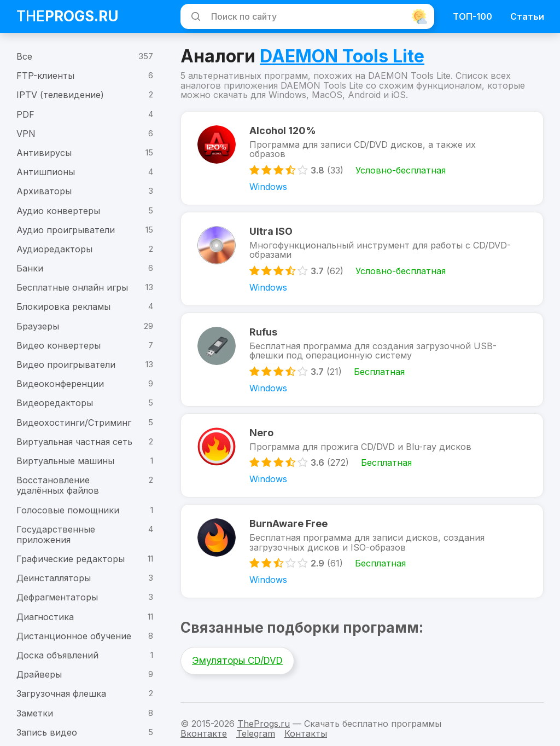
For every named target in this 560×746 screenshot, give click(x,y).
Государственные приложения (56, 534)
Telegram (256, 733)
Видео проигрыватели (66, 365)
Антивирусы (44, 153)
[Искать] (194, 16)
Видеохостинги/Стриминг (74, 423)
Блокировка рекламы (63, 307)
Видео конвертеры (59, 345)
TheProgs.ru (264, 724)
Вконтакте (204, 733)
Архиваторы (44, 191)
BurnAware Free (288, 524)
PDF (25, 114)
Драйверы (39, 674)
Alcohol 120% (283, 131)
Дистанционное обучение (74, 636)
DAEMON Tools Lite (342, 56)
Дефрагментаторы (57, 597)
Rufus (263, 332)
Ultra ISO (271, 231)
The (68, 16)
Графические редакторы (71, 559)
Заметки (35, 713)
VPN (26, 134)
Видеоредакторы (55, 403)
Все (24, 56)
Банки (30, 268)
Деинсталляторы (54, 578)
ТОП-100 (472, 16)
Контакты (306, 733)
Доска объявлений (57, 655)
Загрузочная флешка (61, 693)
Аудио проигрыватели (66, 230)
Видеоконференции (60, 384)
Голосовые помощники (68, 510)
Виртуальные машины (65, 461)
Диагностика (45, 617)
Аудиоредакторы (54, 249)
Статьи (527, 16)
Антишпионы (46, 172)
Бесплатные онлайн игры (72, 287)
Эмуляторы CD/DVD (237, 661)
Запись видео (47, 732)
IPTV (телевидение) (60, 95)
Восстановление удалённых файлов (58, 485)
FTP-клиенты (45, 76)
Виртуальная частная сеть (74, 442)
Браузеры (38, 326)
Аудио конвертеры (58, 211)
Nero (261, 433)
